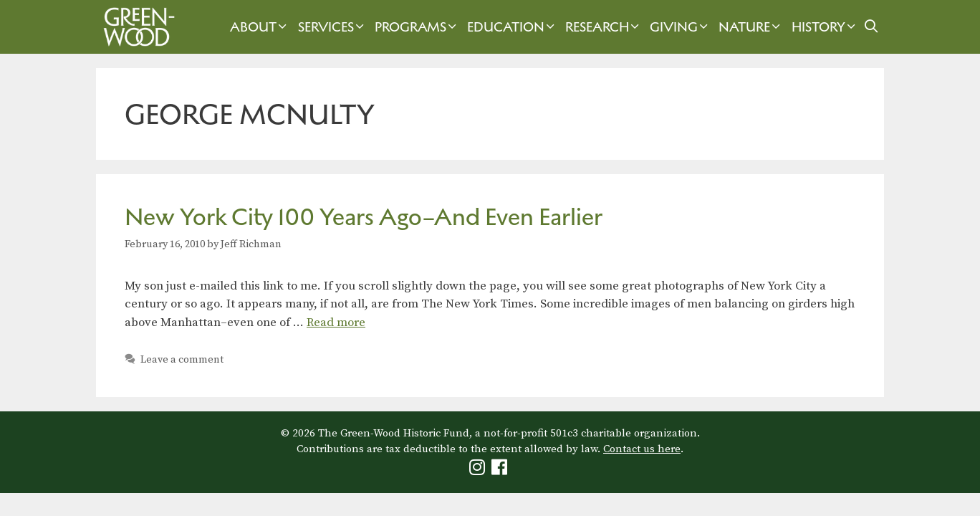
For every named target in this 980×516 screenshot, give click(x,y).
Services (333, 27)
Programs (417, 27)
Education (513, 27)
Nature (751, 27)
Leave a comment (182, 360)
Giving (681, 27)
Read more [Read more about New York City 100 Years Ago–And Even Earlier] (336, 322)
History (825, 27)
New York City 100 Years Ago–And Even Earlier (364, 217)
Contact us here (642, 449)
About (260, 27)
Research (604, 27)
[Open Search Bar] (871, 27)
